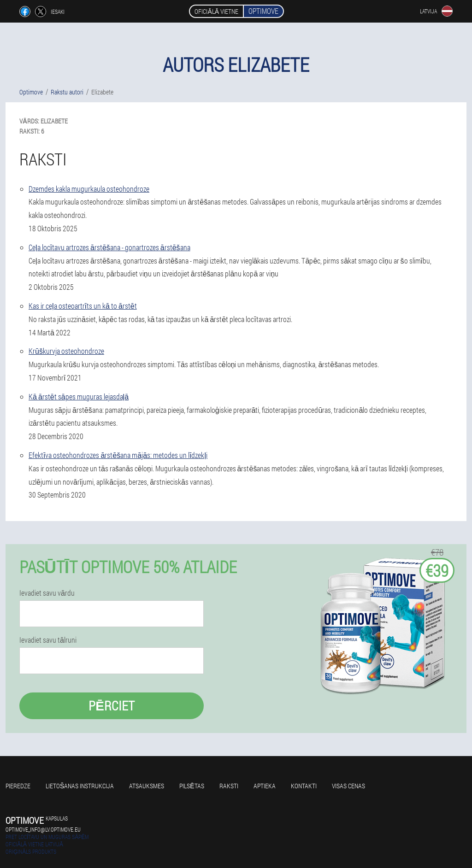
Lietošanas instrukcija (80, 786)
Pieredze (18, 786)
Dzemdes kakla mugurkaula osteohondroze (89, 189)
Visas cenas (348, 786)
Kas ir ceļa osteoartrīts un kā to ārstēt (83, 306)
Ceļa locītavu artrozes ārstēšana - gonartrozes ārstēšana (109, 247)
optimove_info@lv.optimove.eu (43, 829)
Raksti (229, 786)
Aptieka (265, 786)
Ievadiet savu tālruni (48, 640)
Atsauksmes (147, 786)
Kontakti (304, 786)
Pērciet (112, 706)
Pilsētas (192, 786)
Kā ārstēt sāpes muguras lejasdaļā (79, 396)
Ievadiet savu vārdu (47, 593)
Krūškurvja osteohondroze (66, 351)
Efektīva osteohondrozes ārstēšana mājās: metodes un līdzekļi (118, 455)
